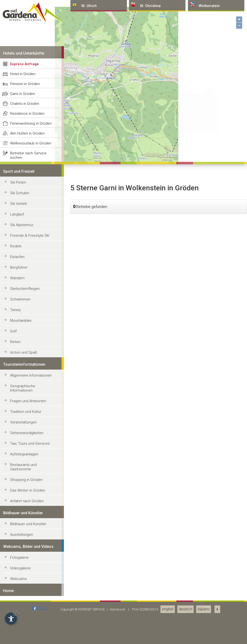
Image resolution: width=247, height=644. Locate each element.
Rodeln (16, 597)
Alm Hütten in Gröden (27, 484)
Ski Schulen (20, 544)
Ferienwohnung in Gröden (31, 474)
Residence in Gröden (27, 465)
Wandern (17, 629)
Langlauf (17, 565)
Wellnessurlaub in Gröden (31, 494)
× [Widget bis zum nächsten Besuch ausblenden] (16, 613)
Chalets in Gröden (25, 455)
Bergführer (19, 618)
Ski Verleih (19, 555)
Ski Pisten (18, 533)
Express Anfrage (24, 415)
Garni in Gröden (23, 445)
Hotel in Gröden (23, 425)
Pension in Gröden (25, 435)
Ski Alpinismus (22, 576)
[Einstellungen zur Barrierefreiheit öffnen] (11, 619)
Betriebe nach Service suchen (28, 506)
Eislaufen (17, 608)
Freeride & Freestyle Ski (30, 587)
